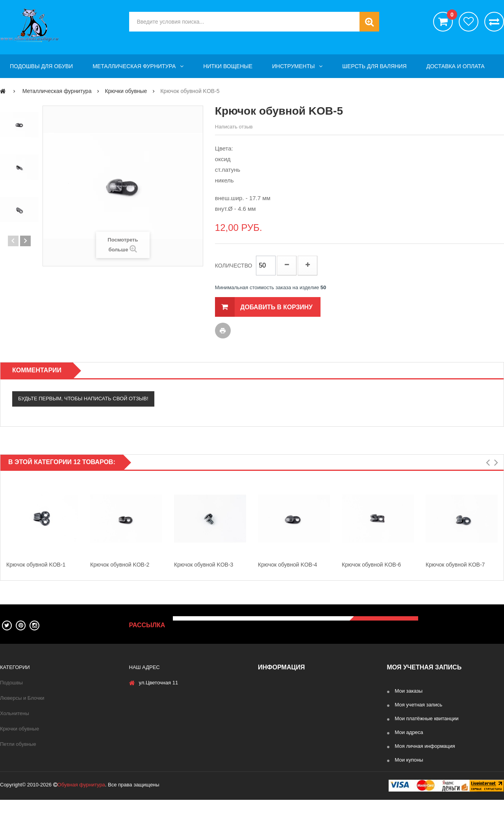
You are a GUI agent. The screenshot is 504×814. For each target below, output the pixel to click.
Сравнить (494, 22)
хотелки (469, 22)
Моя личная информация (425, 746)
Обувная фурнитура (81, 799)
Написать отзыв (234, 127)
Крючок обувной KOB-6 (371, 565)
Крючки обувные (19, 729)
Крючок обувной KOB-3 (204, 565)
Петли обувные (18, 744)
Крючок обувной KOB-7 (455, 565)
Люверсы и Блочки (22, 698)
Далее (25, 241)
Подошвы (11, 683)
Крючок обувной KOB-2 (120, 565)
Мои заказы (409, 691)
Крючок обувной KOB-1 (36, 565)
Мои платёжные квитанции (427, 718)
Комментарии (37, 370)
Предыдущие (13, 241)
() (450, 16)
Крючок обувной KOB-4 (287, 565)
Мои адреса (409, 732)
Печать (223, 331)
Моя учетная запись (419, 705)
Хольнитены (15, 713)
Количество (234, 266)
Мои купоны (409, 760)
